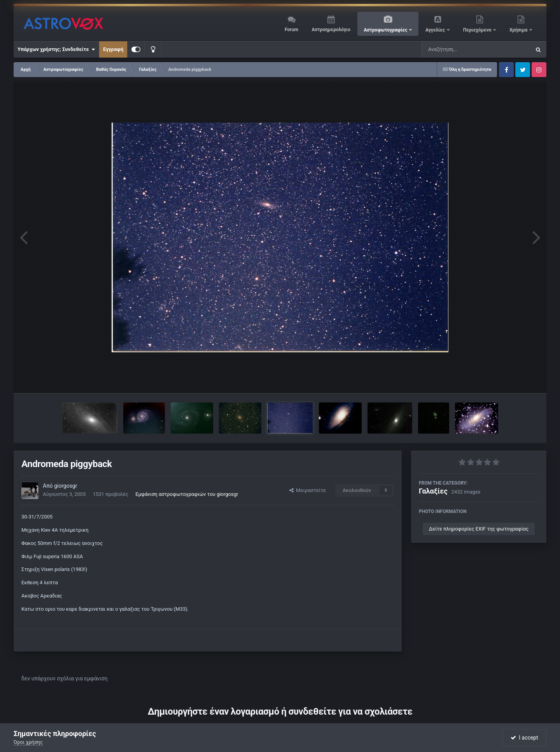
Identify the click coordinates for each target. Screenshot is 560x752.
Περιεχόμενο (478, 30)
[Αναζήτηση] (460, 49)
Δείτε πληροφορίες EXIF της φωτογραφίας (479, 529)
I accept (524, 738)
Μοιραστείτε (308, 490)
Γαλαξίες (433, 491)
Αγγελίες (436, 30)
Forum (291, 30)
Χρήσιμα (519, 30)
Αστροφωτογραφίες (386, 30)
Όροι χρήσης (28, 742)
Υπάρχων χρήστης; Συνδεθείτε (56, 49)
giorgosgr (66, 486)
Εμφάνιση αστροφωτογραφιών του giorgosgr (187, 494)
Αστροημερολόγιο (331, 30)
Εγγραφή (113, 49)
